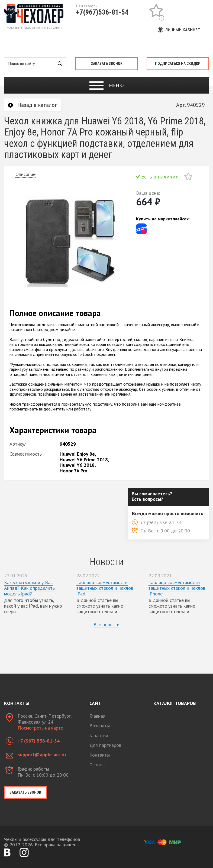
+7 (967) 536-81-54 (39, 741)
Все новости (106, 625)
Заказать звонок (107, 64)
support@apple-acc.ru (42, 755)
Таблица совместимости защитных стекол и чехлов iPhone (177, 588)
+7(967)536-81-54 (102, 12)
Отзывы (97, 765)
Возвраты (100, 726)
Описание (25, 174)
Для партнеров (105, 745)
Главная (97, 716)
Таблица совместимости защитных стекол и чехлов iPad (105, 588)
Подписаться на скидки (178, 64)
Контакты (100, 755)
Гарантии (99, 735)
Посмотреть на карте (40, 728)
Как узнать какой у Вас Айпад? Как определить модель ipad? (29, 588)
